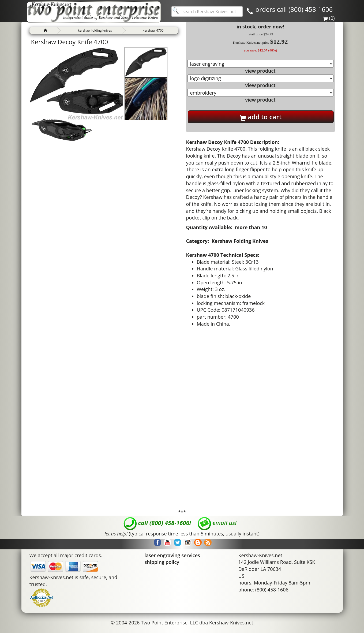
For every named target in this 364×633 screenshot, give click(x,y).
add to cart (261, 117)
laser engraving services (172, 555)
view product (260, 71)
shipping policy (162, 562)
